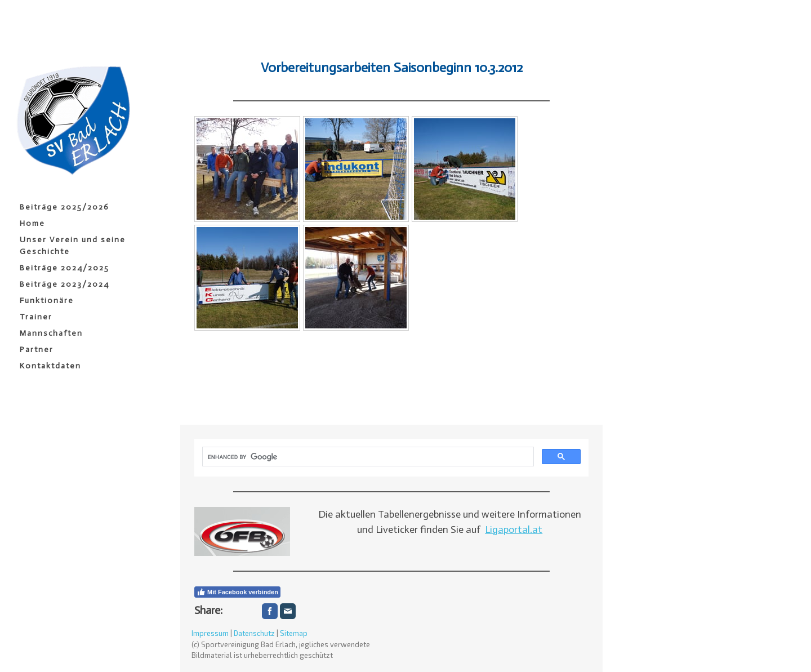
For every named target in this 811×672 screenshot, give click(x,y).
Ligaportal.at (514, 529)
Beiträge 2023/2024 (64, 284)
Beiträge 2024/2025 (64, 268)
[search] (367, 457)
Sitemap (294, 633)
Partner (37, 350)
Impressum (210, 633)
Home (32, 223)
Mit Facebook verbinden (237, 592)
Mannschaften (51, 333)
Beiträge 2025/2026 (64, 207)
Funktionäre (47, 301)
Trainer (36, 317)
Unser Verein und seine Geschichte (73, 246)
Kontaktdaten (50, 366)
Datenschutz (254, 633)
